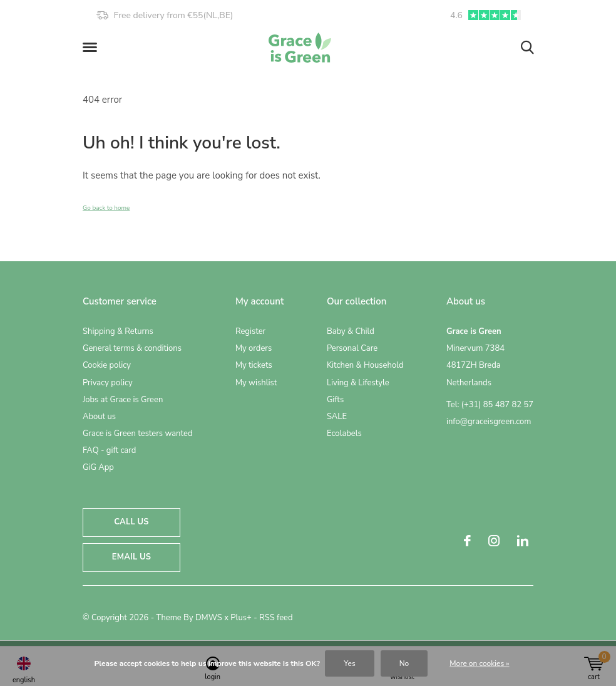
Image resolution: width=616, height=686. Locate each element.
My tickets (254, 365)
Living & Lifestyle (358, 383)
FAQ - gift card (109, 450)
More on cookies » (479, 663)
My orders (254, 348)
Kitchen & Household (365, 365)
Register (250, 331)
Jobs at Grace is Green (123, 400)
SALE (337, 417)
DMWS (209, 618)
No (404, 663)
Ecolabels (344, 434)
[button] (92, 48)
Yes (349, 663)
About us (99, 417)
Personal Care (352, 348)
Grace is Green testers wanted (137, 434)
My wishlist (256, 383)
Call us (131, 522)
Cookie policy (107, 365)
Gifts (335, 400)
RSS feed (276, 618)
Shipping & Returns (118, 331)
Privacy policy (108, 383)
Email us (131, 557)
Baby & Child (351, 331)
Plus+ (241, 618)
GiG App (98, 467)
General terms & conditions (132, 348)
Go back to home (106, 208)
